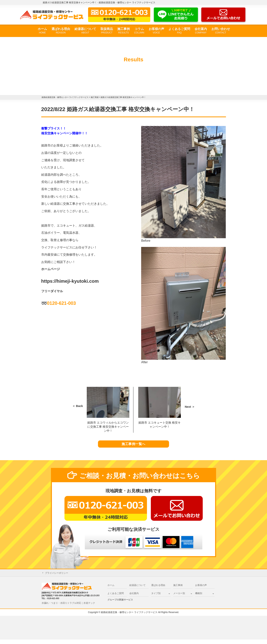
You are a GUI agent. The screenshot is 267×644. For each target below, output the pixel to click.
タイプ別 (156, 598)
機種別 (199, 598)
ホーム (42, 31)
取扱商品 (107, 31)
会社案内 (201, 31)
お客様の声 (156, 31)
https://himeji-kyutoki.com (70, 281)
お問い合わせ (221, 31)
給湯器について (85, 31)
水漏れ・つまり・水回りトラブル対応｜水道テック (68, 607)
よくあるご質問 (179, 31)
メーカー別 (179, 598)
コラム (139, 31)
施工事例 (124, 31)
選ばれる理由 (61, 31)
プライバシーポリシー (57, 578)
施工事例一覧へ (133, 446)
